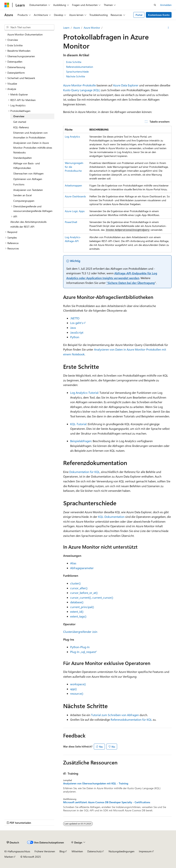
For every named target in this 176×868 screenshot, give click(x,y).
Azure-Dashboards (75, 196)
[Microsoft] (7, 5)
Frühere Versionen (45, 851)
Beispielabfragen (81, 441)
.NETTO (75, 318)
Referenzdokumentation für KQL (131, 719)
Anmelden (166, 5)
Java (73, 328)
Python (75, 337)
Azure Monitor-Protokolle (80, 85)
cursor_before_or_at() (84, 593)
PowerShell (71, 222)
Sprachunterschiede (77, 72)
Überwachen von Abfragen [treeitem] (28, 173)
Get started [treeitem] (20, 122)
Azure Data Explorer (126, 85)
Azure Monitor (92, 28)
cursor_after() (79, 588)
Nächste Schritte (76, 76)
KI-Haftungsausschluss (17, 851)
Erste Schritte (74, 62)
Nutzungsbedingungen (122, 851)
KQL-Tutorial (78, 424)
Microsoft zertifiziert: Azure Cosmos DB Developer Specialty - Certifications (107, 802)
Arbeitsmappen (73, 185)
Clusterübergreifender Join (80, 632)
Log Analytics (72, 137)
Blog (62, 851)
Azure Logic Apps (75, 211)
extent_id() (77, 611)
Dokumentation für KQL (84, 472)
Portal (139, 15)
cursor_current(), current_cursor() (92, 597)
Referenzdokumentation (80, 67)
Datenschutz (94, 851)
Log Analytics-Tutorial (84, 393)
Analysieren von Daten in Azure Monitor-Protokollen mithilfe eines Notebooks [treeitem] (33, 147)
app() (74, 689)
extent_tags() (78, 616)
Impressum (145, 851)
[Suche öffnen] (155, 5)
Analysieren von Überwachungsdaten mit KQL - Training (96, 783)
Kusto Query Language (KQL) (82, 90)
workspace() (78, 684)
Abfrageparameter (82, 568)
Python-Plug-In (80, 647)
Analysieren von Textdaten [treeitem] (28, 190)
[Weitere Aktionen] (168, 28)
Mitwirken (77, 851)
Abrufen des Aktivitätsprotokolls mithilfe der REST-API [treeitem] (28, 224)
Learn (66, 28)
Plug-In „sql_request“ (84, 652)
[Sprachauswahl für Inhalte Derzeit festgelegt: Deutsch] (13, 842)
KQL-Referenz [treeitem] (21, 127)
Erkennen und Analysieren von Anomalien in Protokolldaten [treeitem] (30, 135)
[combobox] (29, 27)
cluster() (75, 583)
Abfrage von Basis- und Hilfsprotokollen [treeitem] (27, 166)
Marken (9, 857)
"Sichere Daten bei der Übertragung (131, 283)
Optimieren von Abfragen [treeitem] (28, 179)
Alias (73, 563)
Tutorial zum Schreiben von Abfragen (115, 715)
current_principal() (82, 607)
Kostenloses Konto (159, 15)
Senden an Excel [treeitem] (22, 195)
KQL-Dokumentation (111, 517)
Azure (77, 28)
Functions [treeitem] (19, 184)
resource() (77, 693)
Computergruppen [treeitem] (24, 201)
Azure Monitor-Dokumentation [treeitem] (25, 34)
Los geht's (77, 323)
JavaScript (77, 332)
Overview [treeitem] (19, 116)
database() (77, 602)
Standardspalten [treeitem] (23, 158)
